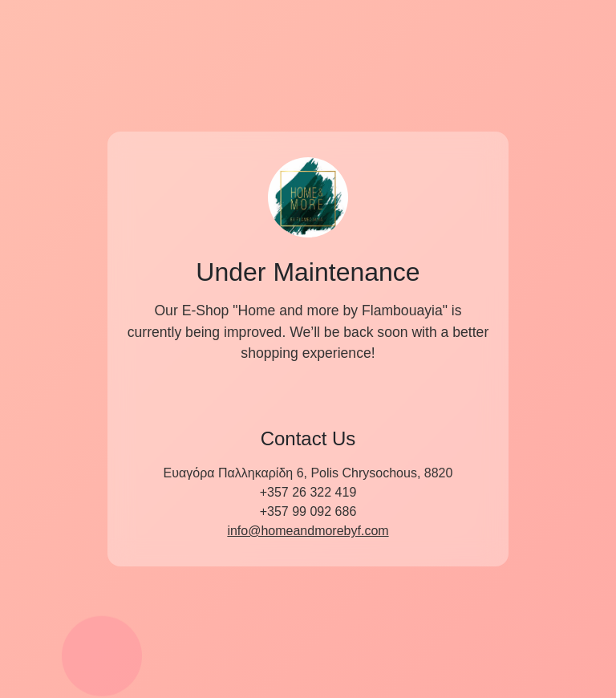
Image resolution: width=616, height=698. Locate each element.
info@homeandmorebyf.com (308, 531)
